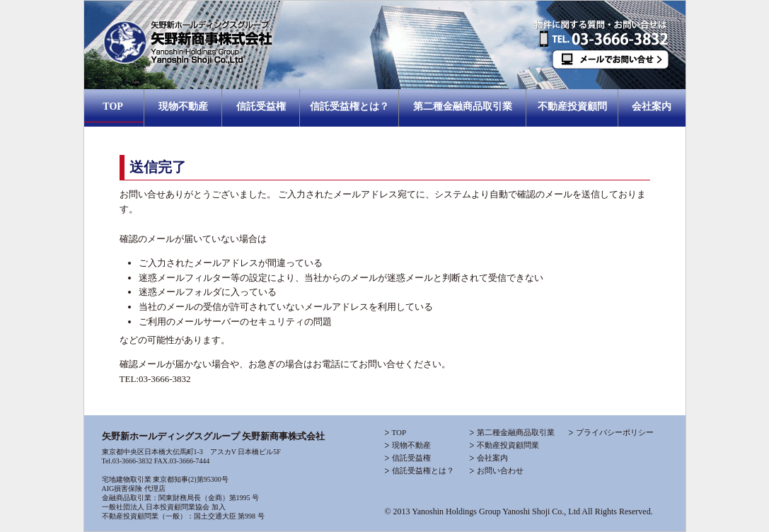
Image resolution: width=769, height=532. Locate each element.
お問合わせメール (608, 75)
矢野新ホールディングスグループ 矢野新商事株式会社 (213, 436)
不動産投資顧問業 (508, 445)
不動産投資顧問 (572, 106)
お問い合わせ (500, 470)
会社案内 (652, 106)
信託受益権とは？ (349, 106)
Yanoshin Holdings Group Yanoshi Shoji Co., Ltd (496, 511)
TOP (114, 106)
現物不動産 (183, 106)
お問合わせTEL (608, 25)
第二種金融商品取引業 (463, 106)
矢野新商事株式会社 (314, 45)
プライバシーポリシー (615, 432)
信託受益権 (261, 106)
